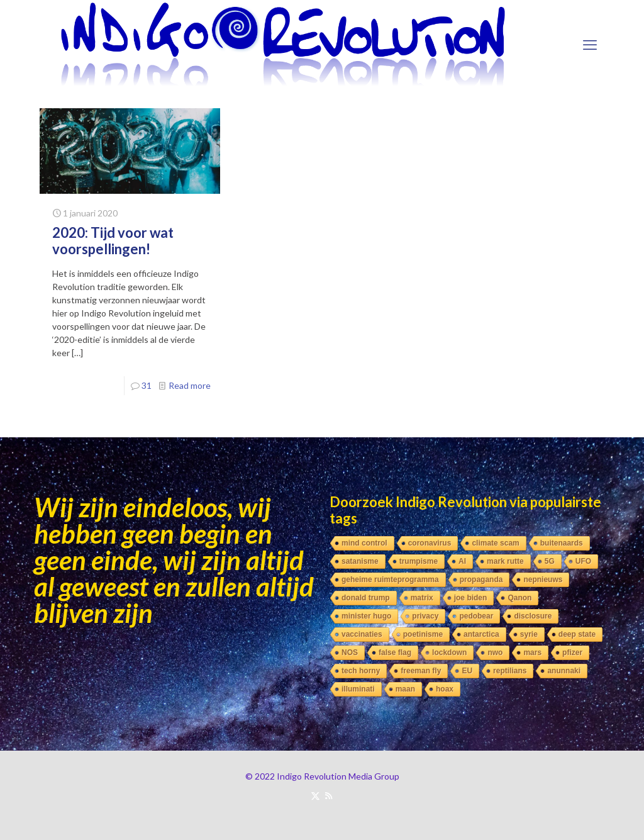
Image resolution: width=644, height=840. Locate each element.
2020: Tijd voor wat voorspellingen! (113, 241)
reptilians (510, 671)
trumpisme (419, 561)
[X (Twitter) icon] (315, 795)
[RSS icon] (329, 795)
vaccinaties (362, 634)
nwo (495, 652)
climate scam (495, 543)
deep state (577, 634)
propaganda (481, 580)
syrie (529, 634)
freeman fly (421, 671)
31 (147, 385)
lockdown (449, 652)
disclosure (533, 616)
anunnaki (564, 671)
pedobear (476, 616)
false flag (395, 652)
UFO (583, 561)
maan (405, 689)
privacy (425, 616)
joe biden (471, 598)
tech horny (361, 671)
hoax (445, 689)
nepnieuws (543, 580)
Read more (190, 385)
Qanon (519, 598)
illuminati (358, 689)
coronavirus (430, 543)
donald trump (366, 598)
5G (550, 561)
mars (532, 652)
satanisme (360, 561)
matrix (422, 598)
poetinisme (423, 634)
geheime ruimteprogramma (390, 580)
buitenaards (562, 543)
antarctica (481, 634)
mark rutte (505, 561)
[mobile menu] (590, 45)
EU (467, 671)
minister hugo (366, 616)
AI (462, 561)
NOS (350, 652)
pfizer (572, 652)
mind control (364, 543)
